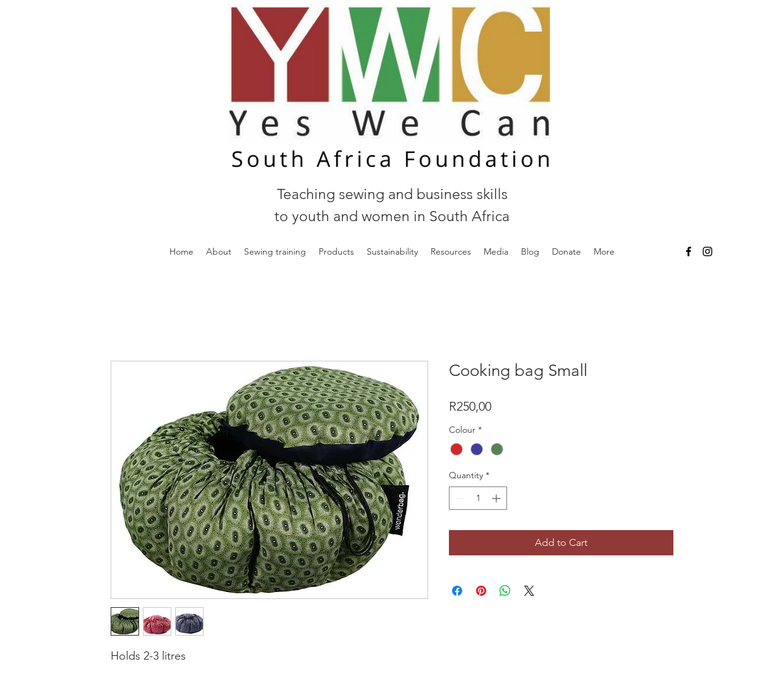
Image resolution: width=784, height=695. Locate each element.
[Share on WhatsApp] (505, 591)
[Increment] (497, 498)
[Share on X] (529, 591)
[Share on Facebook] (457, 591)
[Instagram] (707, 251)
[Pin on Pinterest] (481, 591)
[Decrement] (459, 498)
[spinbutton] (478, 498)
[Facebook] (689, 251)
